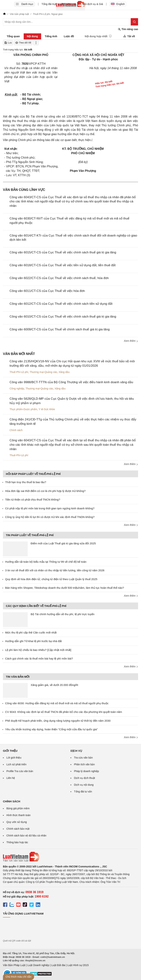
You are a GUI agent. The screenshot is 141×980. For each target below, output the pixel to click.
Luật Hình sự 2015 (78, 965)
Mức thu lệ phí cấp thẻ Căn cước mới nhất (31, 632)
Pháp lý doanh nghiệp (86, 771)
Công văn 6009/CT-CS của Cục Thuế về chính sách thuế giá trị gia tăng (60, 329)
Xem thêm (131, 341)
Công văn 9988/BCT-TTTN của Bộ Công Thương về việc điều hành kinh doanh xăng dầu (71, 382)
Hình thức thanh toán (18, 815)
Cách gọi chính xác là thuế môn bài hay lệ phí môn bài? (39, 658)
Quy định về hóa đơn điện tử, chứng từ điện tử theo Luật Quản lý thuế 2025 (51, 579)
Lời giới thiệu (14, 758)
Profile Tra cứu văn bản (20, 771)
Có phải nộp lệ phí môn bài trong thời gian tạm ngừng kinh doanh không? (50, 508)
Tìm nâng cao (128, 29)
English (118, 4)
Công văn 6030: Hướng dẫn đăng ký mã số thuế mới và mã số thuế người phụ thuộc (57, 703)
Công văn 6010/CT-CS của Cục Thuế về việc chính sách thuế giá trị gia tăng (63, 317)
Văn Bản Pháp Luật (14, 965)
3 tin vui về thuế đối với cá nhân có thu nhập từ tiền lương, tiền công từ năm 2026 (55, 570)
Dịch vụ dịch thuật (85, 778)
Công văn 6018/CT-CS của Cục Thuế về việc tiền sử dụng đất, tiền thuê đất (63, 265)
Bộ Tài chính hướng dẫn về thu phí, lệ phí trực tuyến (63, 614)
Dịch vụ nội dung (84, 785)
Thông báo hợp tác (17, 842)
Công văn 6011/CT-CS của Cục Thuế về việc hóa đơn (47, 291)
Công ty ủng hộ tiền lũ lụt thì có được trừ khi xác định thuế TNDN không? (50, 517)
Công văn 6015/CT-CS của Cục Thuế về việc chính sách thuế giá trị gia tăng (63, 252)
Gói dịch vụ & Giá (93, 4)
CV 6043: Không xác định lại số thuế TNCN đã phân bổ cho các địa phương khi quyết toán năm (64, 712)
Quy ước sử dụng (17, 822)
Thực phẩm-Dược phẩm (23, 409)
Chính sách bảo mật (18, 829)
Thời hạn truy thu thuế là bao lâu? (26, 482)
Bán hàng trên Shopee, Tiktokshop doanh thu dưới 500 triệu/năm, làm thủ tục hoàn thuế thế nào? (65, 588)
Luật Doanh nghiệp (38, 965)
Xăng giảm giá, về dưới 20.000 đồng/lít (54, 685)
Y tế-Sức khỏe (47, 409)
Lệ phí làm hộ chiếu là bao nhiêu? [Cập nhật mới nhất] (38, 650)
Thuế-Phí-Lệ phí (19, 372)
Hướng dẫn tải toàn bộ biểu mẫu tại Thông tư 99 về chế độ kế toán (46, 562)
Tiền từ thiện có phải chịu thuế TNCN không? (33, 500)
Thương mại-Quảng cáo (43, 372)
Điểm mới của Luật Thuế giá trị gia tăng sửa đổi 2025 (63, 543)
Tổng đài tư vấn (83, 792)
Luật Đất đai (58, 965)
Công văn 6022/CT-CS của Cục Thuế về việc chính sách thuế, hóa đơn (59, 278)
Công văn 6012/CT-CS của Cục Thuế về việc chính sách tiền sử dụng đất (61, 304)
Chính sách (16, 430)
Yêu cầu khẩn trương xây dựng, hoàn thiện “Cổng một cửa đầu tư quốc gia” (51, 729)
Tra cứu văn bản (83, 758)
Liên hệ (11, 778)
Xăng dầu (64, 372)
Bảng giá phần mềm (18, 808)
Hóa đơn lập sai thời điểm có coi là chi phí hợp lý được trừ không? (45, 491)
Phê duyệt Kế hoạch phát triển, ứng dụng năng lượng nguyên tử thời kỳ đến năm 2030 (58, 721)
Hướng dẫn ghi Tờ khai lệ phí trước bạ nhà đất (33, 641)
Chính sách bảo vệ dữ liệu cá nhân (26, 836)
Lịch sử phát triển (16, 764)
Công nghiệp (17, 389)
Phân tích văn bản (84, 764)
